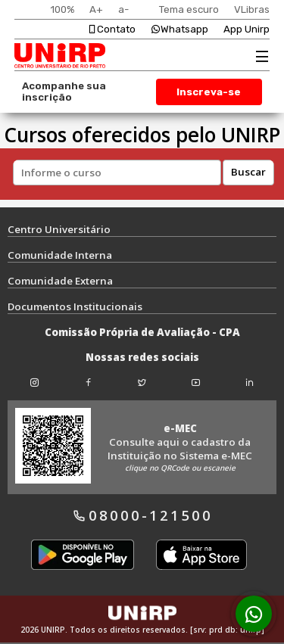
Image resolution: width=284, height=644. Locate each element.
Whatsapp (179, 29)
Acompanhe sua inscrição (64, 92)
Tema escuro (189, 9)
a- (123, 9)
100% (62, 9)
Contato (111, 29)
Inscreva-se (209, 92)
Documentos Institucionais (75, 306)
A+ (96, 9)
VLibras (252, 9)
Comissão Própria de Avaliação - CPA (142, 332)
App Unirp (247, 29)
